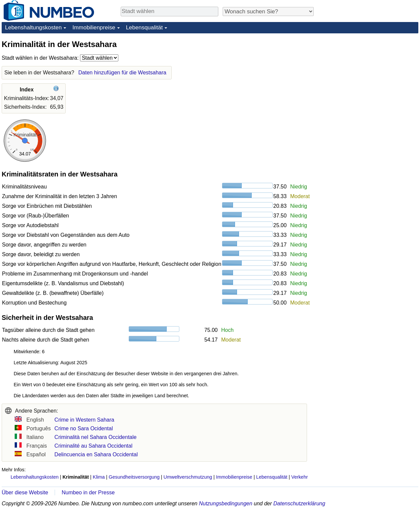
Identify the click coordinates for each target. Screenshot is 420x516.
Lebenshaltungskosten (33, 28)
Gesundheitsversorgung (134, 477)
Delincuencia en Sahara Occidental (96, 454)
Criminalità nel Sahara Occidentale (95, 437)
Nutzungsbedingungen (226, 503)
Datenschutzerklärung (299, 503)
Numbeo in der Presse (88, 492)
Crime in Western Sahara (84, 420)
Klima (99, 477)
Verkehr (300, 477)
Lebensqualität (144, 28)
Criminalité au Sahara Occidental (93, 446)
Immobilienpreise (94, 28)
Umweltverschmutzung (188, 477)
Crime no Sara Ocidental (83, 428)
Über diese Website (25, 492)
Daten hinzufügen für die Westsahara (122, 73)
